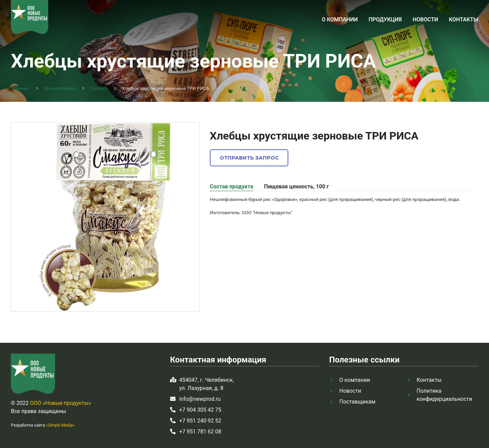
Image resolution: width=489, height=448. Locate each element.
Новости (425, 20)
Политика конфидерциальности (445, 395)
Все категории (60, 88)
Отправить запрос (249, 158)
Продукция (385, 20)
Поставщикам (357, 402)
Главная (20, 88)
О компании (340, 20)
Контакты (464, 20)
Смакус (98, 88)
